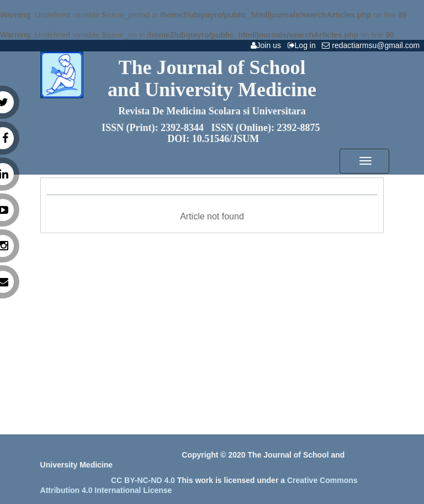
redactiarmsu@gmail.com (373, 45)
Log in (304, 45)
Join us (268, 45)
